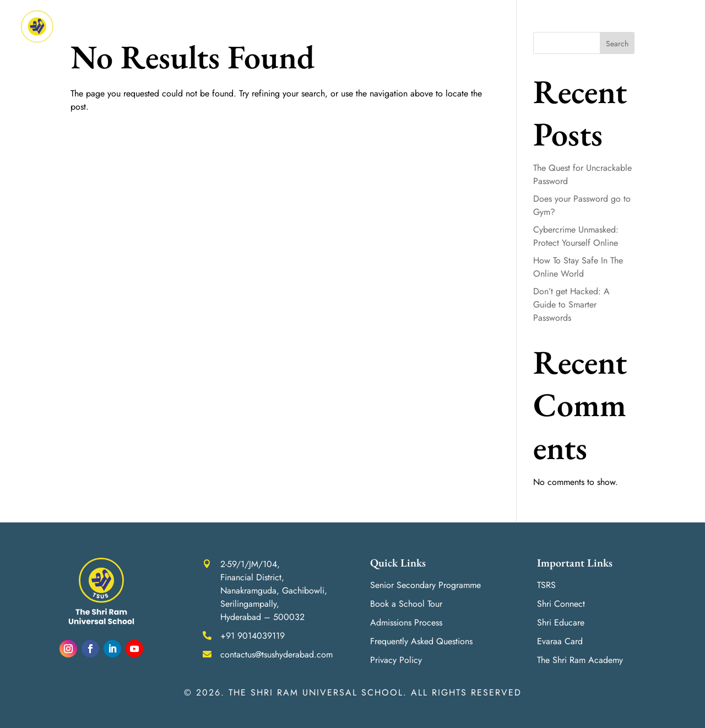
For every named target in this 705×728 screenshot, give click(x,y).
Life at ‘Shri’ (487, 26)
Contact (667, 26)
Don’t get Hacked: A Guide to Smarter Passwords (571, 304)
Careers (623, 26)
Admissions (415, 26)
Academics (278, 26)
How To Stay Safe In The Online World (578, 267)
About (221, 26)
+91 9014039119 (253, 636)
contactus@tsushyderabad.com (276, 654)
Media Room (560, 26)
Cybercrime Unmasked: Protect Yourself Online (576, 236)
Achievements (351, 26)
